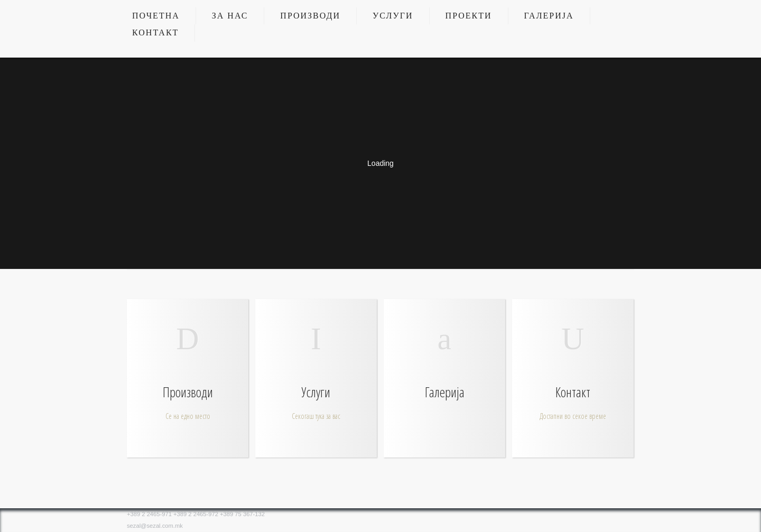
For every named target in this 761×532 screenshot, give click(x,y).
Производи (310, 16)
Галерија (549, 16)
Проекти (469, 16)
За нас (230, 16)
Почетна (156, 16)
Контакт (155, 32)
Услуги (393, 16)
